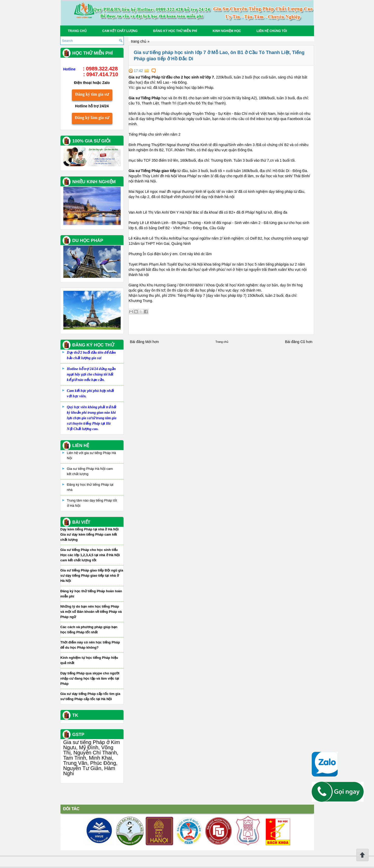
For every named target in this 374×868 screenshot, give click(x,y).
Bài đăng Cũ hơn (299, 342)
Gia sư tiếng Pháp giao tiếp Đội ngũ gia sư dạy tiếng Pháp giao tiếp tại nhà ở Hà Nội (92, 576)
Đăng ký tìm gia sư (92, 94)
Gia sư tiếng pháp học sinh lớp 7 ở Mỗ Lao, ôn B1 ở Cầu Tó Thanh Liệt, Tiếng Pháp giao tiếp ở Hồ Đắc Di (219, 56)
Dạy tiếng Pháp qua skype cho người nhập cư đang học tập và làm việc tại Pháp (90, 678)
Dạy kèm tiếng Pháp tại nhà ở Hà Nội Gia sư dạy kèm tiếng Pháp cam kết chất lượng (90, 534)
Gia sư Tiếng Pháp (145, 98)
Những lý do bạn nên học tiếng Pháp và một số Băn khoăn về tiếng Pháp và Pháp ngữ (91, 612)
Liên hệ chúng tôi (272, 31)
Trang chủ (77, 31)
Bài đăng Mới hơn (144, 342)
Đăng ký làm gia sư (92, 118)
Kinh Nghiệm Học (227, 31)
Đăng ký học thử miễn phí (175, 31)
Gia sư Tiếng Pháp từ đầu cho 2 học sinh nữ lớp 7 (171, 77)
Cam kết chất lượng (120, 31)
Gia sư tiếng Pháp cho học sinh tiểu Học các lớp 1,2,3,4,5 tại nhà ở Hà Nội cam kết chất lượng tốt (90, 555)
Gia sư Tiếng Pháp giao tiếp (153, 171)
